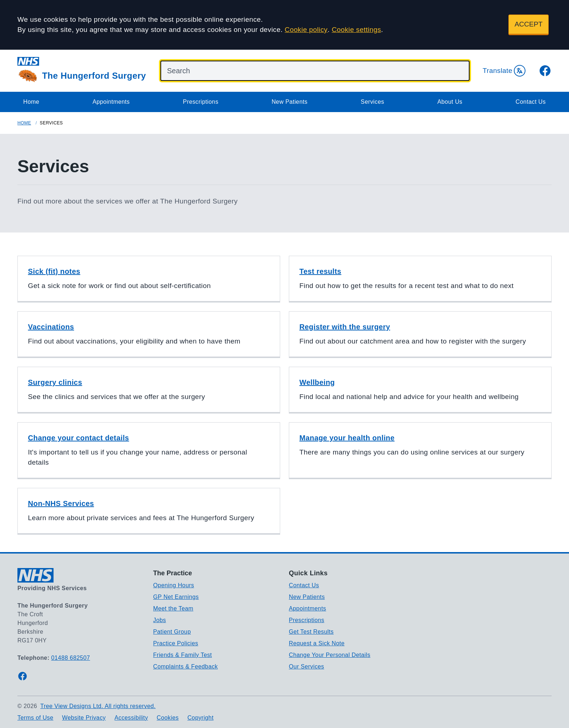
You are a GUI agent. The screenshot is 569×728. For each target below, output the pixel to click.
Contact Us (531, 102)
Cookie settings (356, 30)
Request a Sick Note (317, 643)
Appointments (111, 102)
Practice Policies (176, 643)
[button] (149, 279)
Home (31, 102)
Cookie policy (306, 30)
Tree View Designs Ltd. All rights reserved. (98, 706)
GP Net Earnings (176, 597)
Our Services (306, 667)
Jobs (159, 620)
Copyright (200, 718)
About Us (450, 102)
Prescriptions (201, 102)
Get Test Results (311, 632)
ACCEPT (529, 24)
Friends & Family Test (183, 655)
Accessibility (131, 718)
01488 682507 (71, 658)
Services (372, 102)
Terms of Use (35, 718)
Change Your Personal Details (330, 655)
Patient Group (172, 632)
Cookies (168, 718)
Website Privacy (84, 718)
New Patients (289, 102)
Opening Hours (174, 585)
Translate (504, 71)
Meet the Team (173, 608)
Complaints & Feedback (185, 667)
